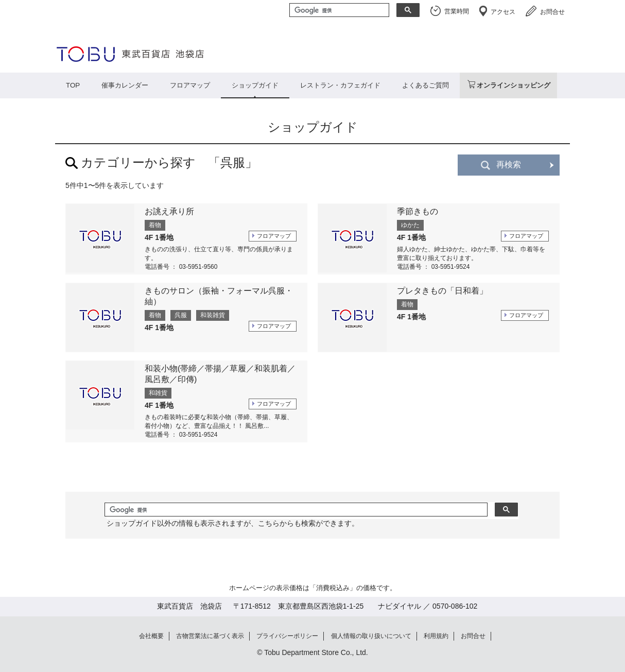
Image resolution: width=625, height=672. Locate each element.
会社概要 (151, 636)
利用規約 (436, 636)
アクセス (503, 12)
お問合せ (552, 12)
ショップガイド (255, 85)
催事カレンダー (125, 85)
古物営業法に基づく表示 (210, 636)
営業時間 (457, 11)
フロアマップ (190, 85)
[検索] (338, 11)
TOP (73, 85)
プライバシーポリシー (287, 636)
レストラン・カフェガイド (340, 85)
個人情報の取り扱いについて (371, 636)
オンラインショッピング (514, 85)
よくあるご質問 (426, 85)
